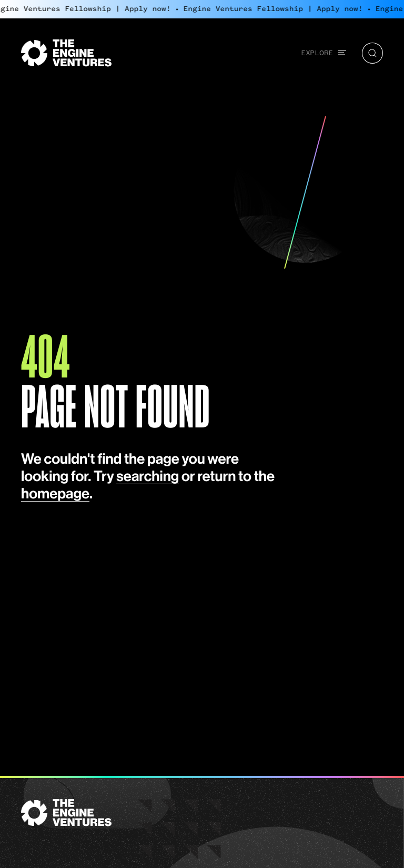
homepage (55, 494)
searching (148, 477)
